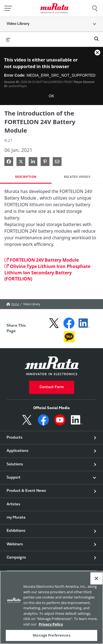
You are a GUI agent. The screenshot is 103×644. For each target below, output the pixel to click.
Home (13, 304)
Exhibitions (16, 531)
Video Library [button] (18, 24)
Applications (18, 451)
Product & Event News (26, 491)
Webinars (15, 544)
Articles (13, 505)
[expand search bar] (96, 36)
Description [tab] (26, 177)
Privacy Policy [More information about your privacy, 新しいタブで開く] (51, 624)
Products (15, 438)
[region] (51, 607)
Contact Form (52, 387)
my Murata (16, 518)
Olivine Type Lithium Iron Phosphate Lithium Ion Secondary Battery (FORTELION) (47, 273)
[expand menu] (8, 39)
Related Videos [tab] (77, 177)
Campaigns (16, 558)
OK (51, 96)
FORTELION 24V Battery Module (42, 260)
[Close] (96, 578)
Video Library (32, 304)
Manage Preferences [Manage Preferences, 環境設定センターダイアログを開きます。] (51, 635)
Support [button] (14, 478)
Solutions (15, 465)
